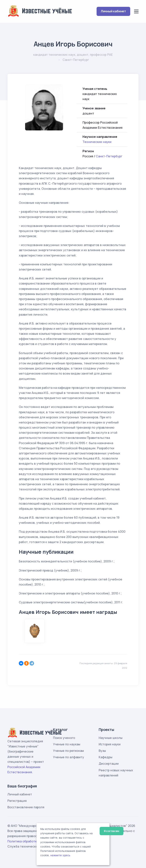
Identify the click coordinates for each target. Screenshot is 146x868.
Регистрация (17, 801)
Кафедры (106, 757)
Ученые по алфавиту (69, 757)
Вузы (102, 751)
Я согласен (111, 831)
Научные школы (111, 738)
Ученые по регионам (68, 751)
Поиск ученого (64, 738)
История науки (110, 744)
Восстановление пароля (26, 807)
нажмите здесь (60, 855)
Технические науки (97, 142)
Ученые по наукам (67, 744)
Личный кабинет (113, 11)
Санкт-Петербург (109, 156)
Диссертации (109, 764)
